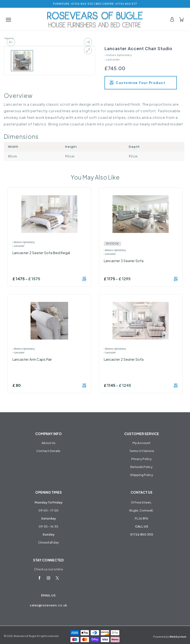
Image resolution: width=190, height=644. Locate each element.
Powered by (170, 637)
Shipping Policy (142, 475)
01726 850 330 (142, 534)
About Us (48, 443)
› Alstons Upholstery (118, 55)
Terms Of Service (142, 451)
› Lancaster (112, 60)
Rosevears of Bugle (25, 636)
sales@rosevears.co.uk (48, 605)
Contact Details (48, 451)
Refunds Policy (142, 467)
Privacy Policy (142, 459)
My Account (142, 443)
